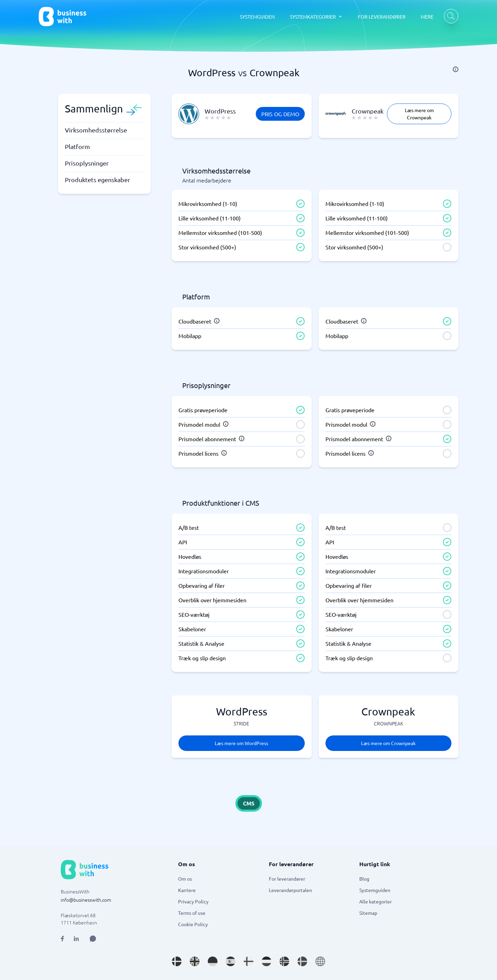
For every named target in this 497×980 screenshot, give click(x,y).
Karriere (187, 890)
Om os (185, 879)
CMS (249, 803)
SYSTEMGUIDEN (257, 17)
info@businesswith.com (86, 900)
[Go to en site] (320, 961)
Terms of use (192, 913)
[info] (456, 69)
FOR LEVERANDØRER (382, 17)
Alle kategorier (376, 901)
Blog (364, 879)
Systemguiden (375, 890)
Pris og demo (280, 114)
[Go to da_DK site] (177, 961)
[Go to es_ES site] (231, 961)
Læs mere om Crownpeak (419, 114)
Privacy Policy (193, 901)
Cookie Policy (193, 924)
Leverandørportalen (290, 890)
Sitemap (368, 913)
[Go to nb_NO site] (284, 961)
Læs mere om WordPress (241, 743)
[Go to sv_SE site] (302, 961)
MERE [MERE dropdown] (427, 17)
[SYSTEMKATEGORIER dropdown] (316, 17)
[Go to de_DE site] (213, 961)
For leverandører (287, 879)
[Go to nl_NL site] (266, 961)
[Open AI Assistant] (93, 939)
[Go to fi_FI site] (248, 961)
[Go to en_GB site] (195, 961)
